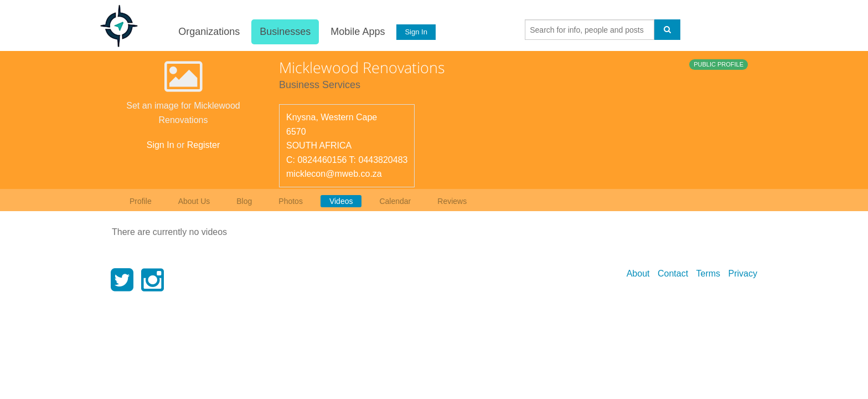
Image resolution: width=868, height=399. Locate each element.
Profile (141, 201)
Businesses (285, 32)
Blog (244, 201)
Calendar (395, 201)
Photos (291, 201)
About (638, 273)
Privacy (743, 273)
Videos (341, 201)
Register (204, 145)
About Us (194, 201)
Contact (673, 273)
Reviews (452, 201)
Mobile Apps (357, 32)
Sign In (416, 32)
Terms (709, 273)
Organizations (208, 32)
